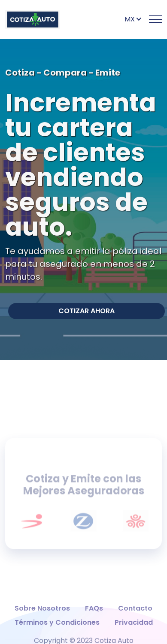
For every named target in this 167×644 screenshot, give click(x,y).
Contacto (135, 620)
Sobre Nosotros (42, 620)
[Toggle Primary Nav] (155, 19)
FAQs (94, 620)
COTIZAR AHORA (87, 311)
